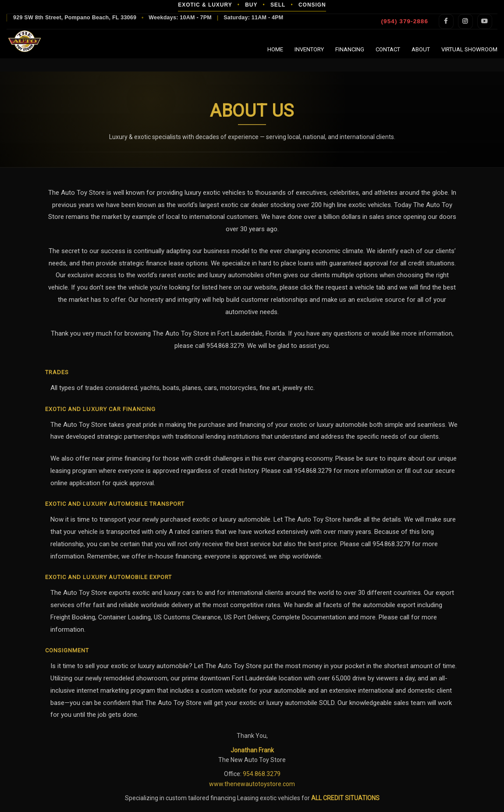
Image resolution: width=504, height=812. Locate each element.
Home (275, 49)
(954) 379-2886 (405, 21)
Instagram (465, 21)
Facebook (446, 21)
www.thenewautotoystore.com (252, 784)
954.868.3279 (262, 774)
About (421, 49)
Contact (388, 49)
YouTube (485, 21)
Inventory (309, 49)
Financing (350, 49)
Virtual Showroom (469, 49)
